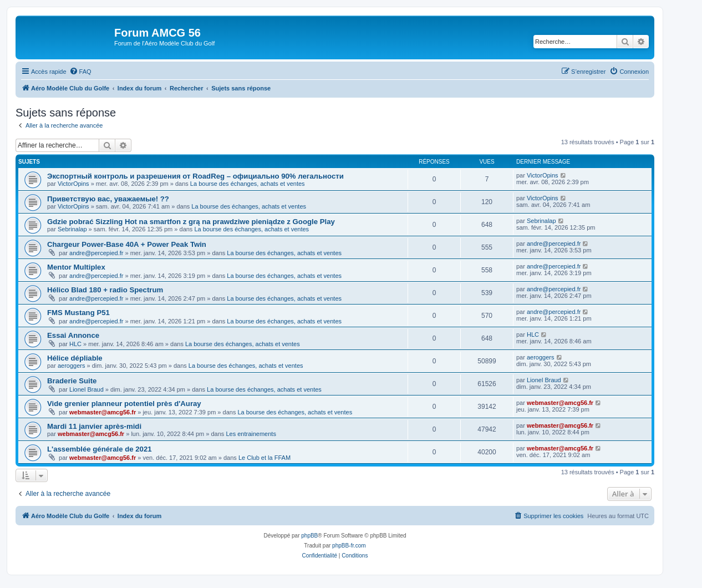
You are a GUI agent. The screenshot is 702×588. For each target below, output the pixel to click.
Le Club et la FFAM (264, 458)
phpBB (309, 536)
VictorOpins (73, 184)
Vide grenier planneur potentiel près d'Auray (124, 404)
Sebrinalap (72, 229)
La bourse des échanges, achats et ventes (248, 184)
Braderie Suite (72, 381)
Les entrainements (251, 434)
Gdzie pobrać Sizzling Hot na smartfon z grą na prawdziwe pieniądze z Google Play (191, 222)
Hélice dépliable (75, 358)
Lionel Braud (87, 389)
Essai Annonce (73, 335)
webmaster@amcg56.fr (103, 412)
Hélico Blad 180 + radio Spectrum (105, 290)
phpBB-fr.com (349, 546)
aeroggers (72, 366)
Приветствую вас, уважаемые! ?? (108, 199)
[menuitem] (80, 72)
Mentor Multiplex (76, 267)
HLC (75, 344)
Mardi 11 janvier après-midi (94, 426)
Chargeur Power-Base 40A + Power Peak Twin (127, 244)
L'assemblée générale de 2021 (100, 449)
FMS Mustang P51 (78, 313)
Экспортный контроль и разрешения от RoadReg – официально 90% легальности (195, 176)
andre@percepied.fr (96, 253)
